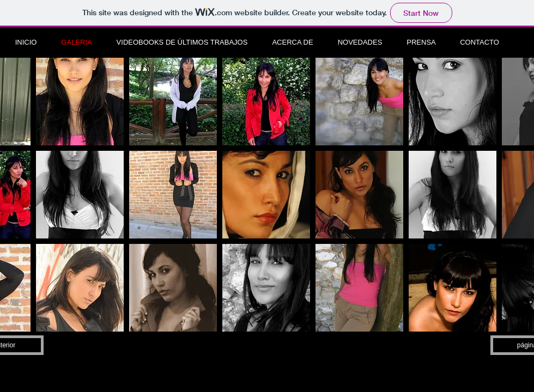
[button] (80, 102)
